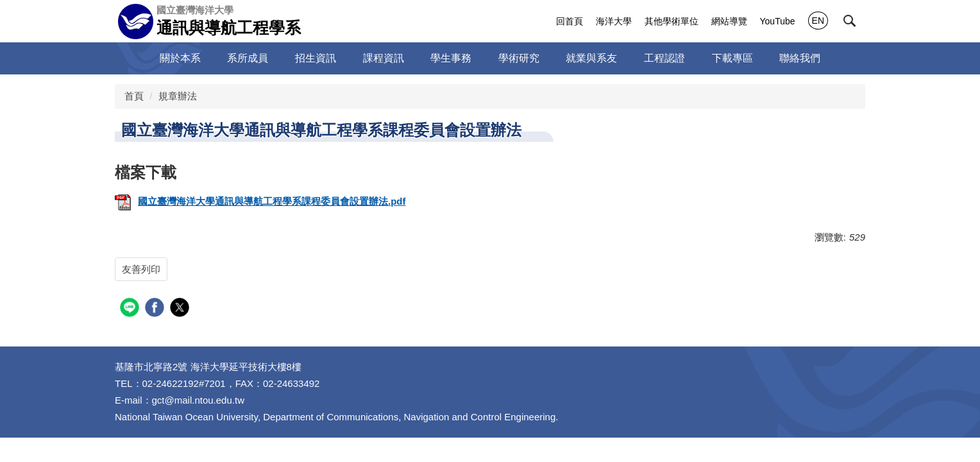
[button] (850, 21)
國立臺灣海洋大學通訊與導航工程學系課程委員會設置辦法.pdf (260, 201)
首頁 (134, 96)
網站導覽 (729, 21)
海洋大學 (614, 21)
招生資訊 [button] (316, 58)
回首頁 (570, 21)
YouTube (778, 21)
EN (818, 21)
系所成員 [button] (248, 58)
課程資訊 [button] (384, 58)
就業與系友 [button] (591, 58)
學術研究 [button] (519, 58)
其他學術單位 (672, 21)
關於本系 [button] (180, 58)
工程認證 (664, 58)
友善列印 (141, 269)
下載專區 (732, 58)
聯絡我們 (800, 58)
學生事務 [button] (451, 58)
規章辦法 (178, 96)
